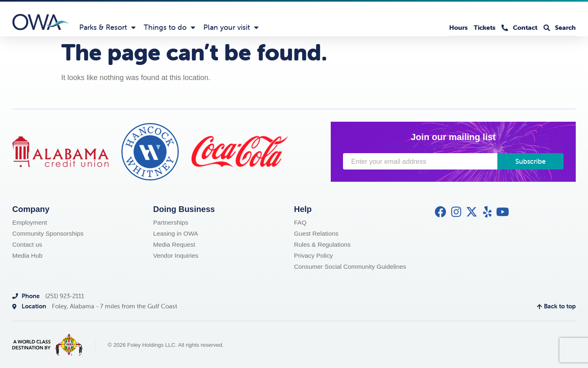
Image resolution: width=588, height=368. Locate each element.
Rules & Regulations (322, 244)
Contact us (27, 244)
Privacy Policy (313, 255)
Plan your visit (231, 27)
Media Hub (27, 255)
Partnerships (171, 222)
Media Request (174, 244)
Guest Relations (316, 233)
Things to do (169, 27)
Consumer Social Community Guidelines (350, 267)
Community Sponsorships (48, 233)
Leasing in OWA (176, 233)
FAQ (300, 222)
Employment (30, 222)
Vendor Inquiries (176, 255)
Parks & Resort (107, 27)
